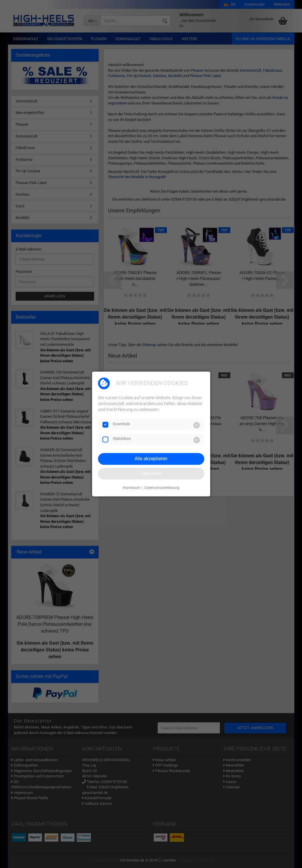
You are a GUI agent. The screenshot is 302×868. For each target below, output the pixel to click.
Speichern (151, 473)
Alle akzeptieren (151, 459)
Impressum (132, 488)
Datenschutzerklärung (162, 488)
